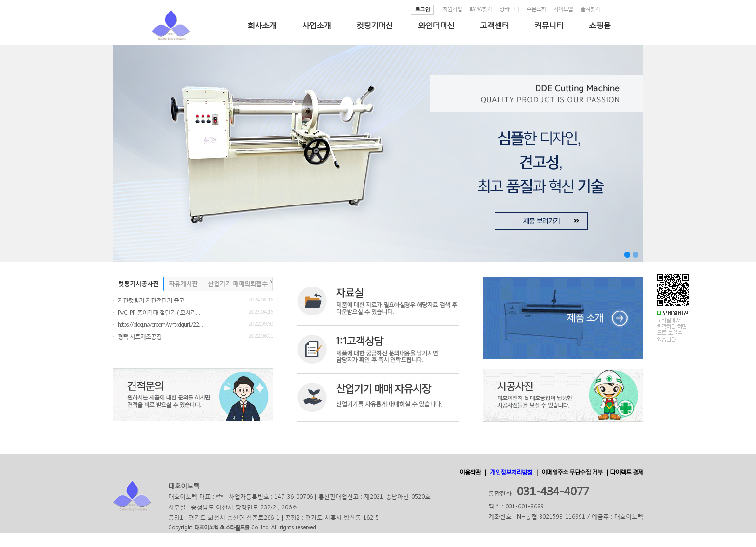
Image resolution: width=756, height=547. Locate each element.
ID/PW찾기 (481, 9)
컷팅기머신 (374, 25)
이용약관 (470, 472)
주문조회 (536, 9)
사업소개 (316, 25)
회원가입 (452, 9)
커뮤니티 (549, 25)
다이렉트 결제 (627, 472)
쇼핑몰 (600, 25)
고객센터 (494, 25)
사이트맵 (563, 9)
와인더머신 (436, 25)
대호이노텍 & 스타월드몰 (222, 527)
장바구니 (509, 9)
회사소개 (262, 25)
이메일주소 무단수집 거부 (572, 472)
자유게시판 (183, 283)
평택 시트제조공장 (140, 336)
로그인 (422, 9)
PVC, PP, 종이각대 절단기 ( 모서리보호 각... (161, 312)
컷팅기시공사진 (138, 283)
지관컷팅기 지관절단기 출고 (151, 300)
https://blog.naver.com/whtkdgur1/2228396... (161, 324)
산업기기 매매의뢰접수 (238, 283)
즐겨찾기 (590, 9)
